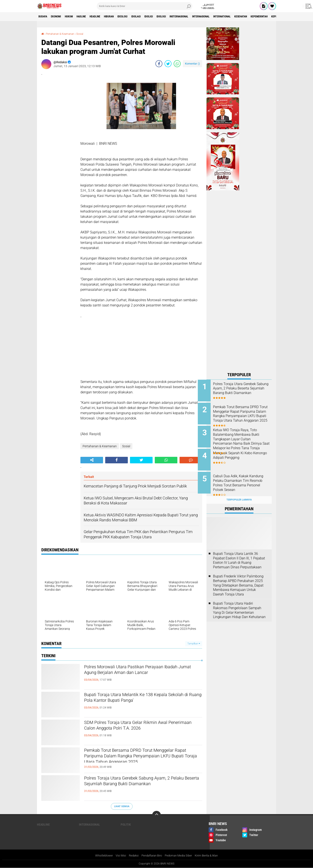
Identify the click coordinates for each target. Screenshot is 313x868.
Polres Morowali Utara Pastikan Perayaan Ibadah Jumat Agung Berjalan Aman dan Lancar (142, 671)
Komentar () (192, 63)
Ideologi (142, 17)
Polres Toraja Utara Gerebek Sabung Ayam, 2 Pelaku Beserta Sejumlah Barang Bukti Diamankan (139, 786)
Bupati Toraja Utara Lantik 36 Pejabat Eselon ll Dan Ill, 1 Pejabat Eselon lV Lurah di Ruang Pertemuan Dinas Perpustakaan (239, 553)
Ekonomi (60, 17)
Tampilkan (194, 643)
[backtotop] (156, 815)
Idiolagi (159, 17)
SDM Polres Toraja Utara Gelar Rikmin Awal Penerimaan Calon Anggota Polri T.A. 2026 (137, 727)
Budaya (44, 17)
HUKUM (76, 17)
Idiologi (190, 17)
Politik (126, 825)
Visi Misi (118, 856)
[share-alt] (92, 460)
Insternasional (212, 17)
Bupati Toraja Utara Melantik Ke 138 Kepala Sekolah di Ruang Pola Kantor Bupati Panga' (138, 699)
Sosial (87, 34)
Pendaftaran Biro (151, 856)
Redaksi (131, 856)
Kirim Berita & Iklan (210, 856)
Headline (108, 17)
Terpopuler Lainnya (239, 493)
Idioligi (174, 17)
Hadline (91, 17)
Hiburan (126, 17)
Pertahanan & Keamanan (63, 34)
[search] (145, 6)
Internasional (239, 17)
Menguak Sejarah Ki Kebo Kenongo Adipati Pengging (242, 452)
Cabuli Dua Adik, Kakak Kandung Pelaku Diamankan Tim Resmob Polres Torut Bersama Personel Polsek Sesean (244, 481)
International (265, 17)
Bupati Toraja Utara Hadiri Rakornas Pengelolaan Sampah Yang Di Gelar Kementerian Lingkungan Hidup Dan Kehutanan (239, 603)
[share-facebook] (159, 63)
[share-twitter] (168, 63)
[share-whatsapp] (177, 63)
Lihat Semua (122, 806)
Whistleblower (100, 856)
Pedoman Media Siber (180, 856)
